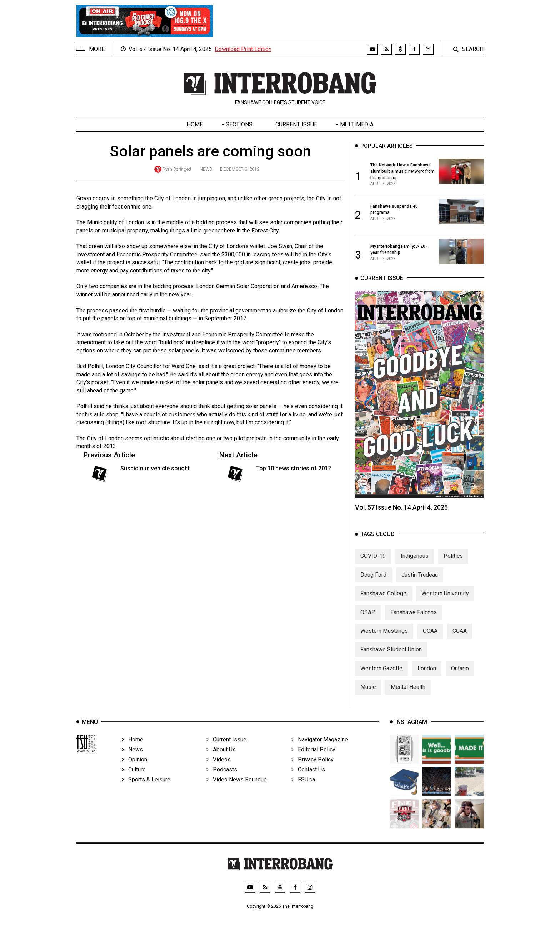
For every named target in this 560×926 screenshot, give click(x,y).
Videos (219, 769)
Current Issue (296, 124)
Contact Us (308, 779)
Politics (453, 563)
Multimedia (357, 124)
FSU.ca (303, 789)
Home (195, 124)
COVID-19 (373, 563)
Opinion (134, 769)
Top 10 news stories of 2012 (294, 468)
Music (368, 694)
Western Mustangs (384, 638)
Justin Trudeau (420, 582)
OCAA (430, 638)
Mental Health (408, 694)
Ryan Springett (177, 169)
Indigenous (415, 563)
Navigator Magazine (320, 749)
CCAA (460, 638)
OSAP (368, 619)
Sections (239, 124)
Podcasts (222, 779)
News (206, 169)
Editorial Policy (313, 759)
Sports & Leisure (146, 789)
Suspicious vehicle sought (155, 468)
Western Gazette (381, 675)
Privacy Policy (312, 769)
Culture (134, 779)
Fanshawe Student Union (391, 657)
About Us (221, 759)
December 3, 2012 (240, 169)
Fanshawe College (383, 600)
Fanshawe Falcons (414, 619)
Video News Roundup (237, 789)
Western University (445, 600)
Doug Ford (373, 582)
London (427, 675)
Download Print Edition (243, 49)
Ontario (460, 675)
